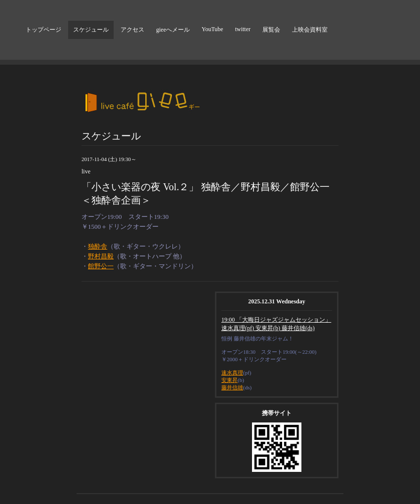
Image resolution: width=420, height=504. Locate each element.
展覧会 (271, 30)
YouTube (212, 29)
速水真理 (232, 373)
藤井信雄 (232, 387)
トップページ (43, 30)
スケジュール (91, 30)
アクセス (132, 30)
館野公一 (101, 266)
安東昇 (230, 380)
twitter (243, 29)
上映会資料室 (310, 30)
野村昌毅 (101, 256)
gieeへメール (173, 30)
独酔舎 (98, 246)
